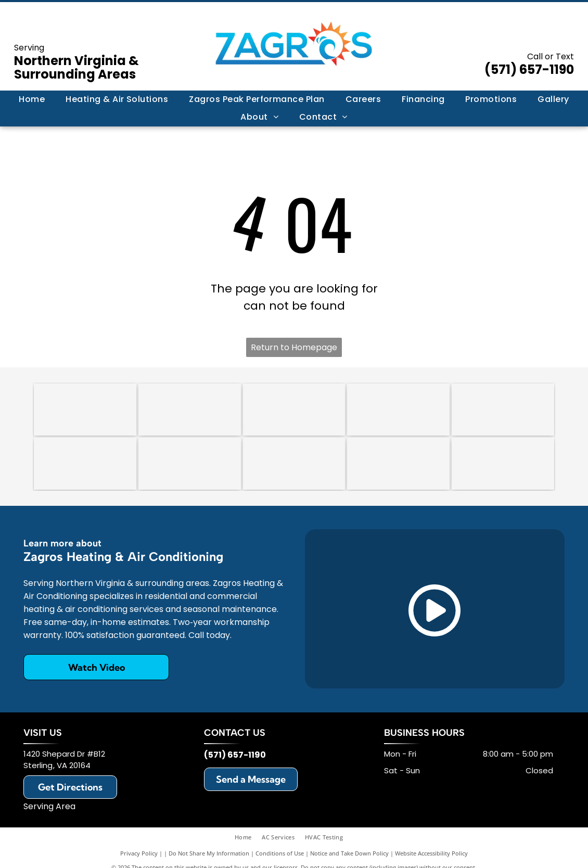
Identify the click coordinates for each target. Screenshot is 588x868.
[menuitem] (32, 99)
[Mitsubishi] (503, 464)
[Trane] (503, 410)
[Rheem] (294, 464)
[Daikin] (85, 464)
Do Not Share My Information (209, 853)
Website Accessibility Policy (431, 853)
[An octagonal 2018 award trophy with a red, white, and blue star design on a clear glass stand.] (190, 410)
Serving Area (49, 806)
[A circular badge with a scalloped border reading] (294, 410)
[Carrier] (398, 410)
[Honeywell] (398, 464)
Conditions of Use (280, 853)
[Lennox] (190, 464)
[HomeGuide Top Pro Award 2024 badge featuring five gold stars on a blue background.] (85, 410)
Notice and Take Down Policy (349, 853)
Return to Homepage (294, 347)
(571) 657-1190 (529, 69)
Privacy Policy (139, 853)
